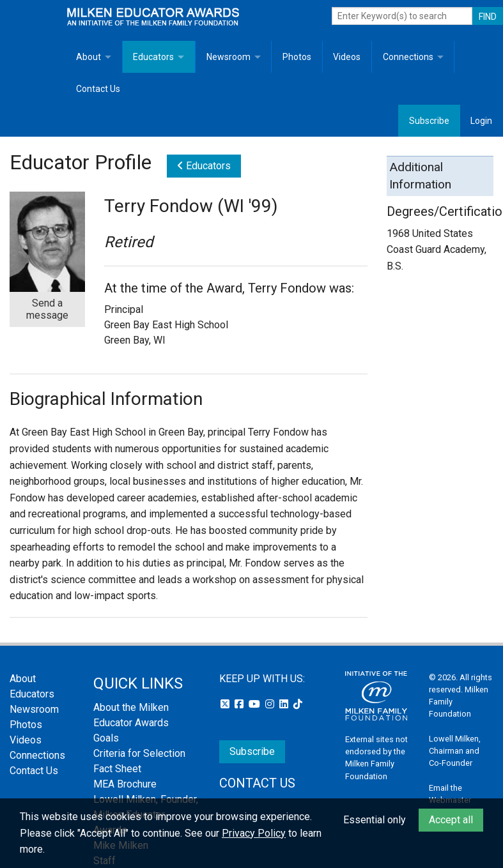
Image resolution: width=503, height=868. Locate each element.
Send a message (47, 309)
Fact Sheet (117, 769)
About (89, 57)
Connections (408, 57)
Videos (347, 57)
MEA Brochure (125, 784)
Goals (106, 738)
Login (481, 121)
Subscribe (429, 121)
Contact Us (98, 89)
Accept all (451, 820)
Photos (297, 57)
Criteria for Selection (139, 753)
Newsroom (228, 57)
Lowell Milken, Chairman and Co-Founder (455, 751)
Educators (153, 57)
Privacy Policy (254, 833)
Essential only (375, 820)
